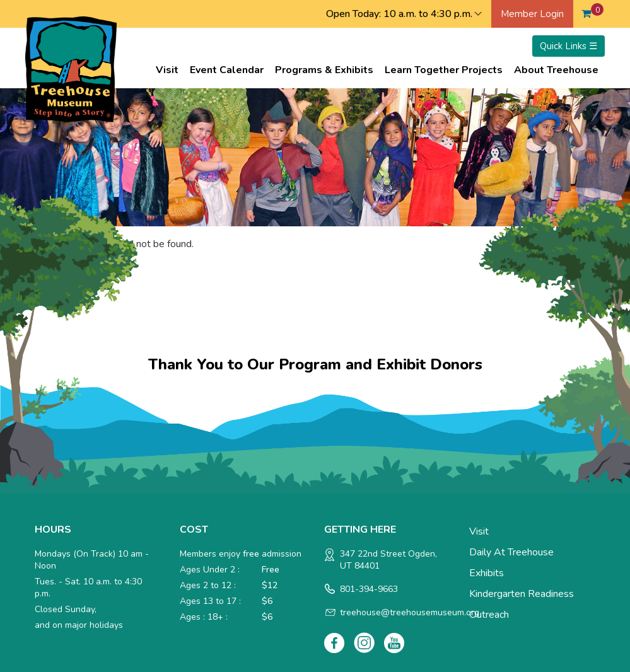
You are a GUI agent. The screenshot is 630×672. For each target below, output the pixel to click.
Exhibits (487, 573)
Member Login (532, 14)
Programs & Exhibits (324, 70)
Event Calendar (227, 70)
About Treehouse (556, 70)
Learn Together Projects (444, 70)
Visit (167, 70)
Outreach (489, 615)
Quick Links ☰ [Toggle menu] (569, 46)
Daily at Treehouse (511, 552)
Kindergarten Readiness (522, 594)
